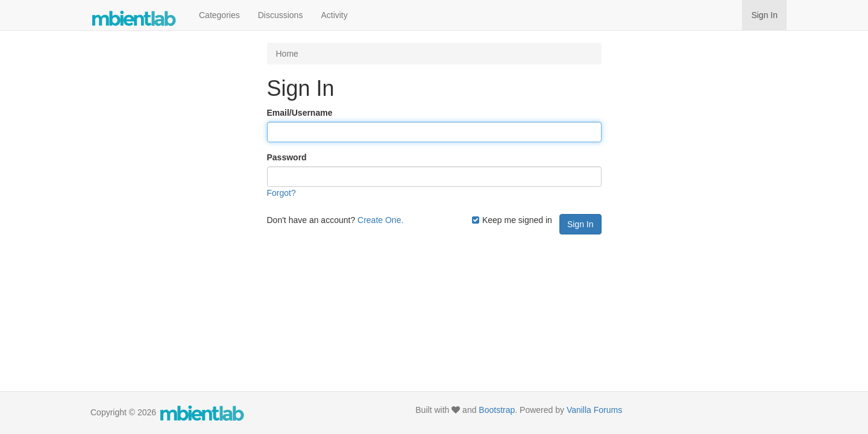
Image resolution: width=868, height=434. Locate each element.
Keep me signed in (512, 220)
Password (287, 157)
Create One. (380, 220)
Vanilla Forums (594, 410)
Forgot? (281, 193)
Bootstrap (497, 410)
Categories (219, 15)
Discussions (281, 15)
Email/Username (300, 113)
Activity (334, 15)
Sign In (764, 15)
